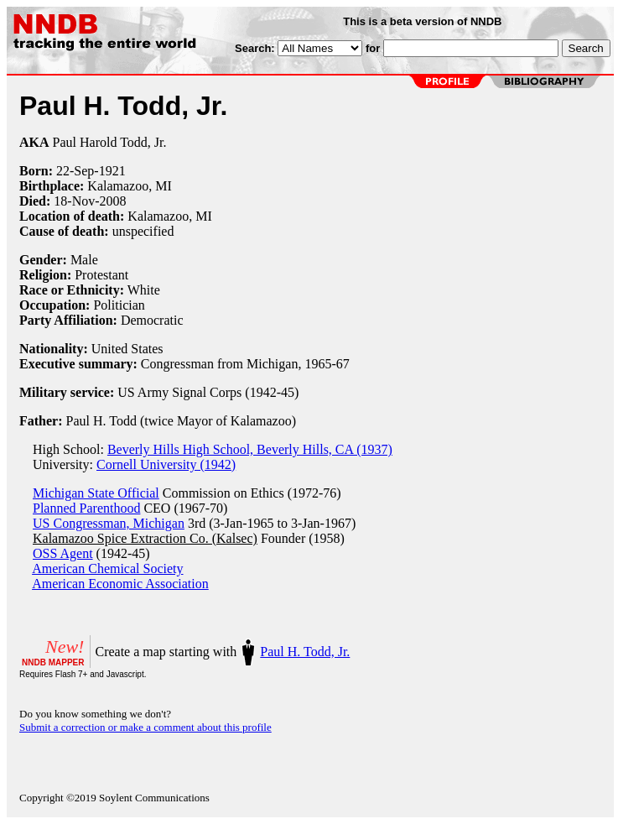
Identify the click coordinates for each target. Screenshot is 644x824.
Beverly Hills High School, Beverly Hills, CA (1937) (250, 449)
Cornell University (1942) (166, 464)
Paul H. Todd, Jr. (305, 652)
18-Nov (74, 201)
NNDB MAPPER (53, 662)
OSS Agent (63, 553)
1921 (112, 171)
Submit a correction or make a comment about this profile (145, 727)
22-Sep (75, 171)
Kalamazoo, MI (129, 186)
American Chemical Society (107, 568)
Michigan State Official (96, 493)
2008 (113, 201)
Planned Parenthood (86, 508)
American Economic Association (120, 584)
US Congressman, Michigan (109, 523)
